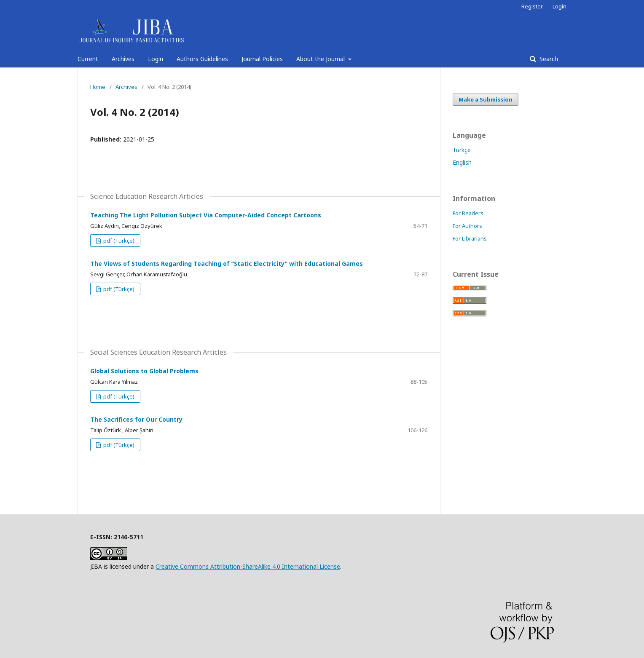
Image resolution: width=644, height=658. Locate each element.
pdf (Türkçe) (118, 241)
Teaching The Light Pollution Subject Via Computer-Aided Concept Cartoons (206, 215)
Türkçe (462, 150)
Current (88, 59)
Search (548, 59)
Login (156, 59)
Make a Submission (486, 99)
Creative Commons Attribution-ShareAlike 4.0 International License (248, 566)
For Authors (467, 226)
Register (532, 6)
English (462, 162)
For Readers (468, 213)
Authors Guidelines (202, 59)
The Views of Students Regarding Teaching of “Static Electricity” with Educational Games (227, 263)
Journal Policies (262, 59)
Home (98, 87)
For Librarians (470, 238)
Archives (123, 59)
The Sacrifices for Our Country (136, 419)
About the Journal (321, 59)
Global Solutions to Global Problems (144, 371)
